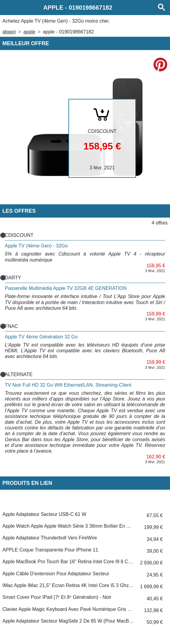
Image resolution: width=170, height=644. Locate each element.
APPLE (29, 32)
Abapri (9, 32)
